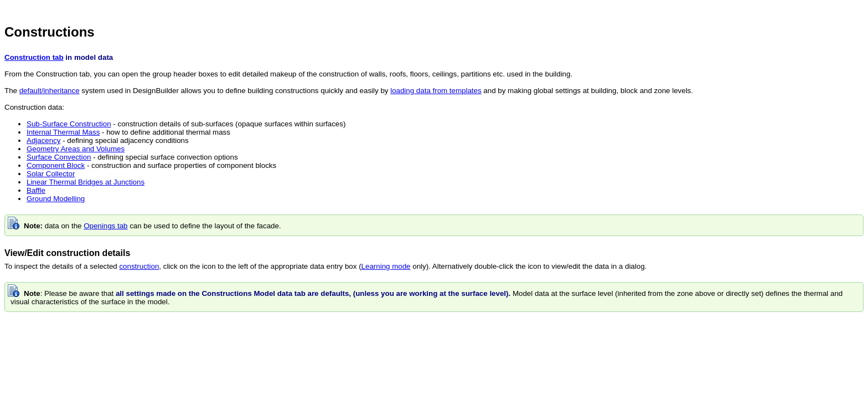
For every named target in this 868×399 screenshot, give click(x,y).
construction (139, 266)
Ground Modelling (56, 199)
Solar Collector (51, 174)
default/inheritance (50, 91)
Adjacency (44, 140)
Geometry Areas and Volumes (76, 149)
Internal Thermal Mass (63, 132)
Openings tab (105, 226)
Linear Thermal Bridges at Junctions (86, 182)
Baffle (36, 190)
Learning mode (386, 266)
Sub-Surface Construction (69, 124)
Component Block (56, 165)
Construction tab (34, 57)
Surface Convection (59, 157)
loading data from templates (436, 91)
